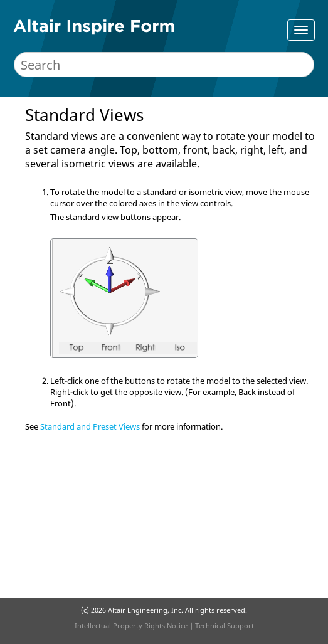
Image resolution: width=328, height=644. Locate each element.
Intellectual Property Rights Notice (131, 626)
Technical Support (225, 626)
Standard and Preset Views (90, 426)
